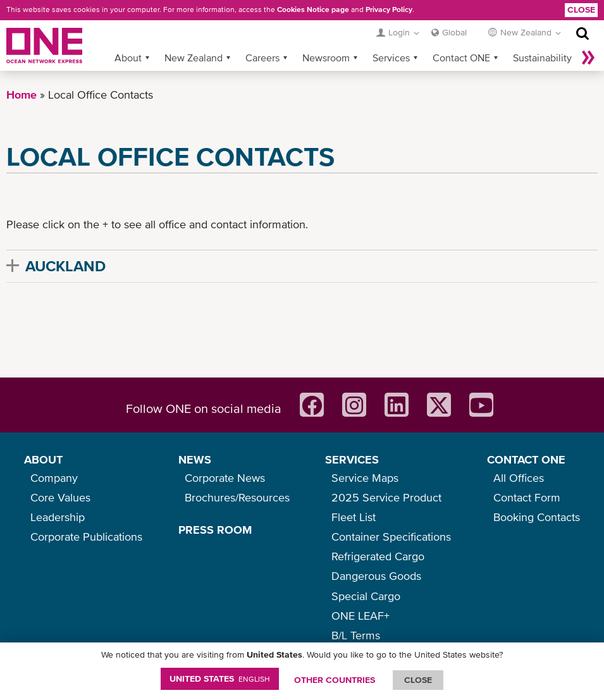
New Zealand (194, 58)
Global (454, 32)
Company (54, 478)
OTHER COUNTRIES (335, 680)
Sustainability (542, 58)
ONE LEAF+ (361, 616)
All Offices (519, 478)
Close (581, 9)
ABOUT (43, 459)
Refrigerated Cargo (378, 556)
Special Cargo (366, 596)
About (128, 58)
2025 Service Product (386, 497)
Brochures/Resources (237, 497)
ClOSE (418, 680)
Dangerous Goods (376, 576)
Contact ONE (461, 58)
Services (391, 58)
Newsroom (326, 58)
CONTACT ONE (526, 459)
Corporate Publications (86, 537)
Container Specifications (391, 537)
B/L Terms (356, 635)
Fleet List (354, 517)
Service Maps (365, 478)
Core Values (60, 497)
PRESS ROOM (215, 530)
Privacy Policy (389, 9)
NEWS (195, 459)
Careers (262, 58)
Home (22, 95)
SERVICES (352, 459)
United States (220, 679)
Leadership (58, 517)
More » (588, 58)
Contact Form (527, 497)
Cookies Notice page (313, 9)
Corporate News (225, 478)
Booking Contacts (537, 517)
